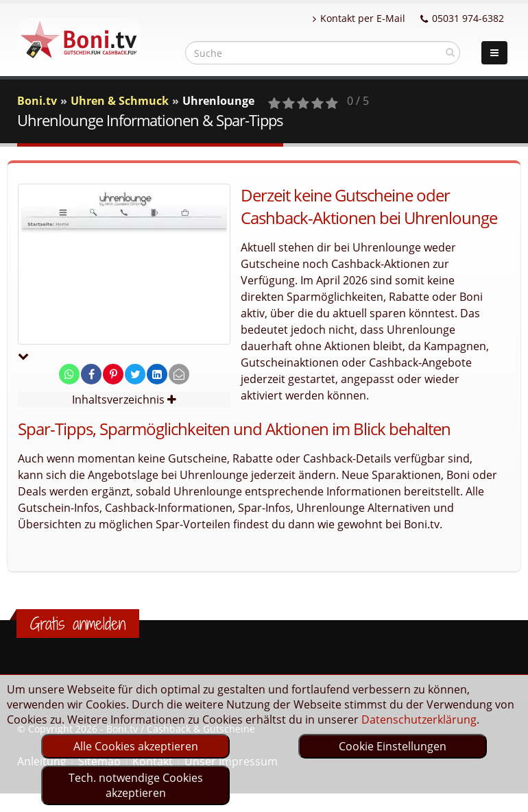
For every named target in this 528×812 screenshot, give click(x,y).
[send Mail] (179, 374)
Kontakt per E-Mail (359, 18)
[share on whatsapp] (69, 374)
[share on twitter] (135, 374)
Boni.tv (37, 101)
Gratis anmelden (78, 624)
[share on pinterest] (113, 374)
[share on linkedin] (157, 374)
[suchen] (450, 52)
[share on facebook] (91, 374)
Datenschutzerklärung (419, 719)
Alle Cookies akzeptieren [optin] (136, 746)
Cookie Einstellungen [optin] (393, 746)
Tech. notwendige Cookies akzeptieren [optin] (136, 785)
